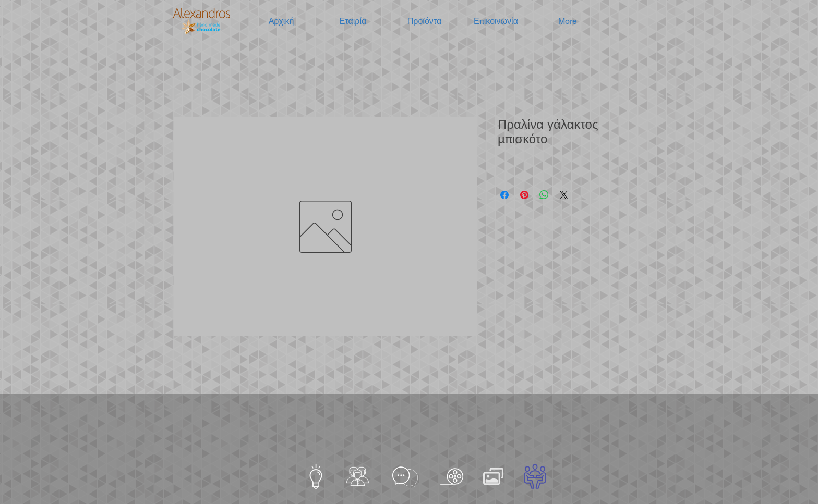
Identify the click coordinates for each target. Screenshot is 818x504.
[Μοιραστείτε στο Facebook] (504, 195)
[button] (353, 21)
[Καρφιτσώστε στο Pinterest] (524, 195)
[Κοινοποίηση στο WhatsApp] (544, 195)
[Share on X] (564, 195)
